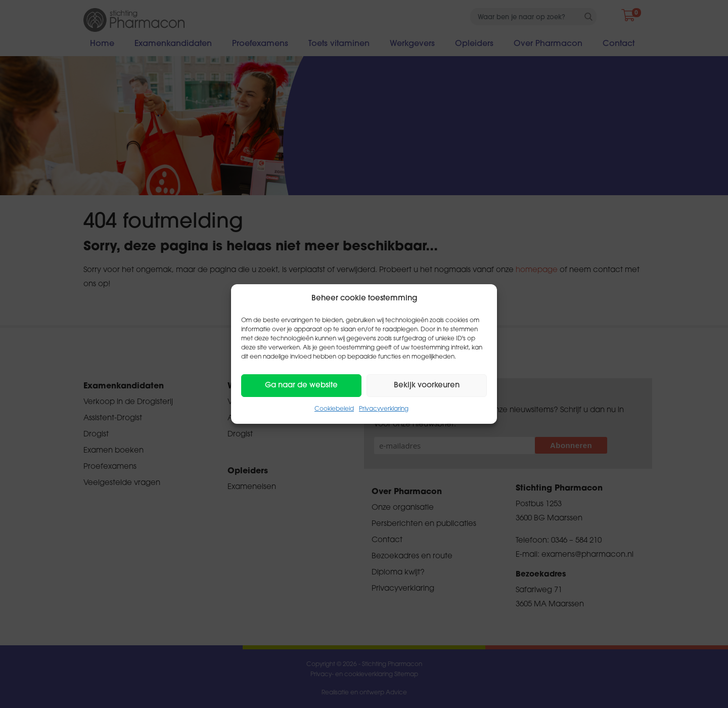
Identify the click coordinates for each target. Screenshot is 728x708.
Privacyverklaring (384, 409)
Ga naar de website (301, 386)
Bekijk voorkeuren (427, 386)
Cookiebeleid (334, 409)
